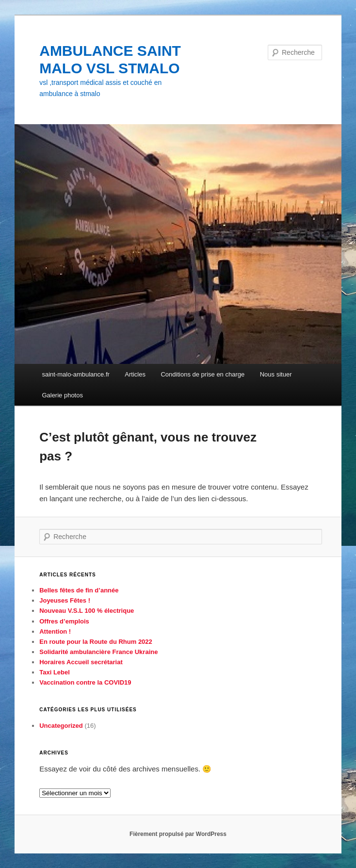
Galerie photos (62, 395)
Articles (135, 374)
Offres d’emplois (64, 621)
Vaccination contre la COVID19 (85, 682)
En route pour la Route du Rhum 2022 (96, 642)
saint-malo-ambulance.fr (75, 374)
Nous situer (276, 374)
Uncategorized (61, 726)
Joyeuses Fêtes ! (65, 600)
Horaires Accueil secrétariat (81, 662)
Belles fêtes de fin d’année (79, 590)
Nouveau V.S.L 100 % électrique (87, 611)
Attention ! (55, 631)
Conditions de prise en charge (202, 374)
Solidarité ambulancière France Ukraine (98, 652)
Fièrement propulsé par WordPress (178, 834)
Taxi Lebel (55, 672)
